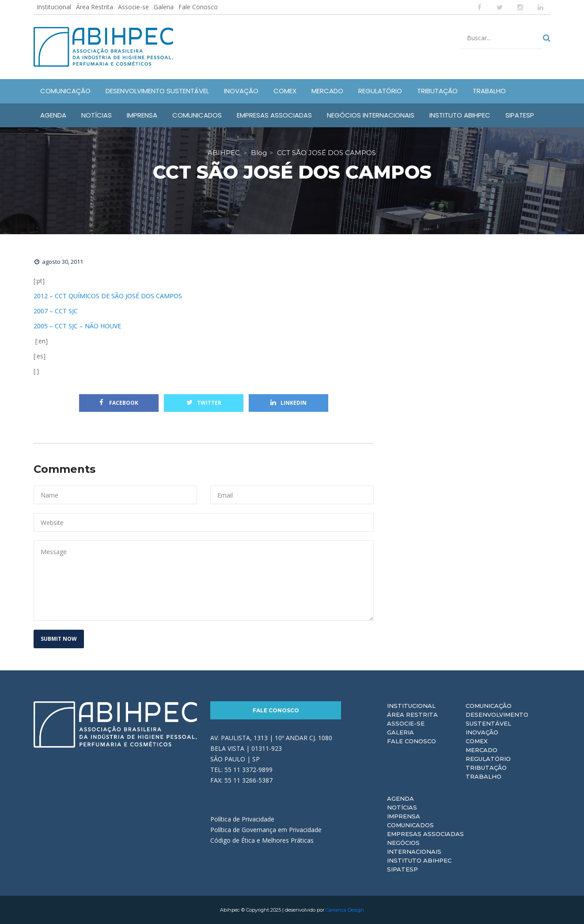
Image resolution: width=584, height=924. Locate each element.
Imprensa (404, 816)
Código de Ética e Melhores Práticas (262, 840)
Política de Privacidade (242, 819)
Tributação (486, 768)
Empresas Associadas (425, 834)
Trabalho (484, 776)
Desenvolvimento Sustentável (497, 719)
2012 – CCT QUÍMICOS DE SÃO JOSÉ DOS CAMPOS (108, 296)
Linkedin (288, 403)
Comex (477, 741)
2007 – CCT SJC (56, 311)
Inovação (482, 732)
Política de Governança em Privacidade (266, 830)
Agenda (400, 799)
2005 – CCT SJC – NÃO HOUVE (77, 326)
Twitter (204, 403)
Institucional (54, 7)
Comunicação (489, 706)
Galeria (164, 7)
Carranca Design (345, 910)
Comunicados (410, 825)
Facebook (119, 403)
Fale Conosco (198, 7)
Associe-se (133, 7)
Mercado (482, 750)
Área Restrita (95, 7)
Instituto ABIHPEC (419, 860)
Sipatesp (402, 869)
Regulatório (488, 759)
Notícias (402, 807)
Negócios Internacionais (414, 847)
